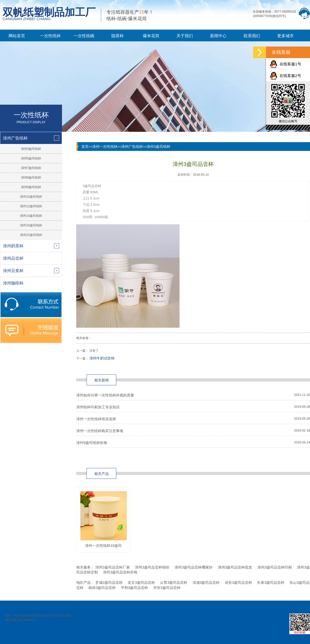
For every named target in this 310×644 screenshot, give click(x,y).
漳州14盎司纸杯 (31, 216)
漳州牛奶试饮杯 (102, 358)
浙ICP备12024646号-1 (21, 620)
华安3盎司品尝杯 (167, 588)
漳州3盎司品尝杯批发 (235, 567)
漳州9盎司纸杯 (31, 187)
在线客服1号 (285, 64)
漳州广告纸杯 (132, 147)
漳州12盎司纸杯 (31, 206)
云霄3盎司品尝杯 (174, 582)
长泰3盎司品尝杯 (271, 582)
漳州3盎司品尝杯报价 (152, 567)
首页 (85, 147)
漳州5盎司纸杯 (31, 158)
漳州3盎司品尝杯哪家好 (193, 567)
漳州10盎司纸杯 (31, 197)
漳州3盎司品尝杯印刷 (275, 567)
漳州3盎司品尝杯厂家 (113, 567)
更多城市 (285, 36)
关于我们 (185, 36)
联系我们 (252, 36)
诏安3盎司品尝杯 (238, 582)
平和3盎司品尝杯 (135, 588)
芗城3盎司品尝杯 (109, 582)
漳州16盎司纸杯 (31, 225)
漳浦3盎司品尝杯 (206, 582)
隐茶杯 (118, 36)
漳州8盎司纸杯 (31, 178)
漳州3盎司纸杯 (31, 149)
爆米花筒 (151, 36)
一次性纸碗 (84, 36)
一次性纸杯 (50, 36)
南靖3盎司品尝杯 (102, 588)
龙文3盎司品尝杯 (141, 582)
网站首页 (17, 36)
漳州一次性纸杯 (105, 147)
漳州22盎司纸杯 (31, 235)
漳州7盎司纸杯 (31, 168)
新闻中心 (218, 36)
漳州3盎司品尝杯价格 (120, 572)
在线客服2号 (285, 76)
